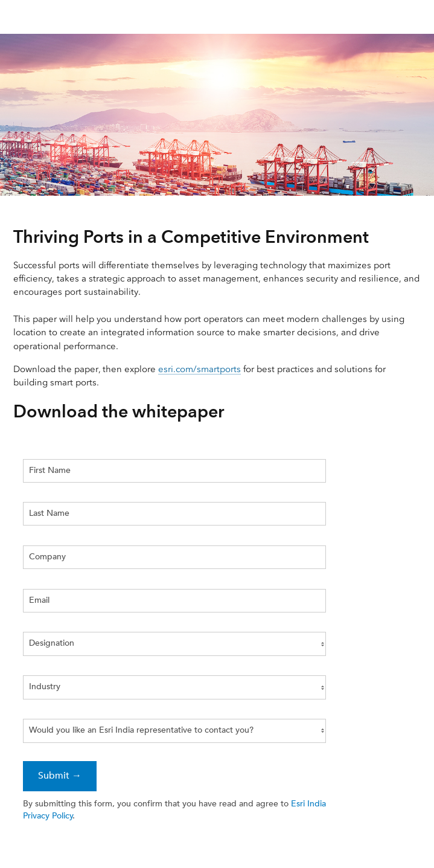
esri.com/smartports (199, 369)
